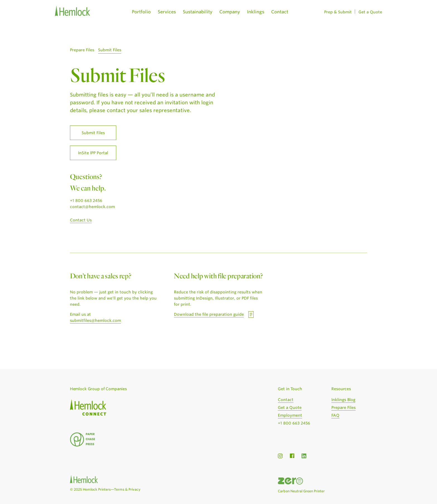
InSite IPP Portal (93, 153)
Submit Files (110, 50)
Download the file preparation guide (209, 314)
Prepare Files (82, 50)
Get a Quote (370, 12)
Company (230, 12)
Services (167, 12)
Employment (290, 415)
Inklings (256, 12)
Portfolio (141, 12)
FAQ (335, 415)
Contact (280, 12)
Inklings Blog (343, 400)
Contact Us (81, 220)
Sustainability (198, 12)
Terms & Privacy (127, 489)
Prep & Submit (338, 12)
